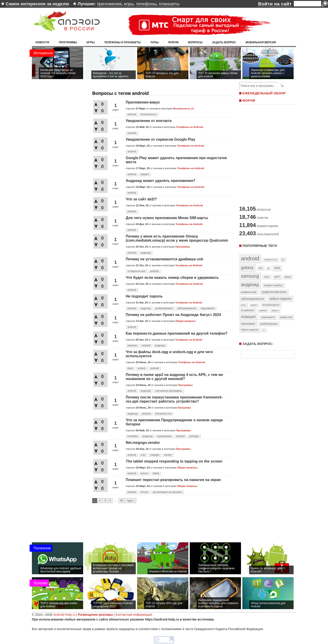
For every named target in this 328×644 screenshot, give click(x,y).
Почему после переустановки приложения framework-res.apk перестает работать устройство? (174, 399)
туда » (131, 501)
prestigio (194, 436)
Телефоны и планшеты (122, 42)
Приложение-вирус (143, 102)
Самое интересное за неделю (37, 4)
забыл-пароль (280, 299)
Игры (91, 42)
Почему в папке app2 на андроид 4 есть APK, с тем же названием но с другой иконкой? (174, 377)
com (143, 455)
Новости (42, 42)
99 (122, 501)
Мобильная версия (261, 42)
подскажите (208, 308)
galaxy (247, 268)
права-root (286, 317)
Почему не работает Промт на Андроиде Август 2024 (173, 315)
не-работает (248, 310)
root (277, 268)
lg (268, 268)
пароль (275, 310)
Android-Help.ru (64, 615)
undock (142, 368)
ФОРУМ (249, 100)
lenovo (144, 473)
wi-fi (277, 277)
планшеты (169, 4)
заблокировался (187, 308)
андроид (146, 253)
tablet (156, 473)
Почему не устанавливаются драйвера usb (164, 259)
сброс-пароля (250, 330)
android (132, 114)
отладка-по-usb (136, 271)
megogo (155, 455)
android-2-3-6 (271, 260)
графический (249, 292)
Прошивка (184, 408)
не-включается (271, 305)
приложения (109, 4)
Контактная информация (134, 615)
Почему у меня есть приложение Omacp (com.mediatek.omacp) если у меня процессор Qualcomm (177, 238)
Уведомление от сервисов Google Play (160, 139)
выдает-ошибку (273, 285)
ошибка (263, 310)
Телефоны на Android (190, 127)
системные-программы (169, 391)
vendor (168, 455)
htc (260, 268)
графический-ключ (274, 292)
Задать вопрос (224, 42)
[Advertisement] (266, 155)
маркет (145, 174)
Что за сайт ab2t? (141, 199)
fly (283, 260)
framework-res (163, 414)
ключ (243, 305)
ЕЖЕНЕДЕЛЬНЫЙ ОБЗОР (264, 93)
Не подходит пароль (144, 296)
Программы (68, 42)
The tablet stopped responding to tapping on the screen (174, 461)
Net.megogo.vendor (143, 443)
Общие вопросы (185, 321)
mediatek (133, 436)
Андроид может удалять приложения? (160, 181)
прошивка (248, 324)
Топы (155, 42)
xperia (288, 277)
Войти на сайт (275, 4)
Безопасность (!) (183, 109)
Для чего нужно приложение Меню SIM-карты (167, 218)
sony (267, 277)
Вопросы (195, 42)
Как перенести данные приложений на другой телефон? (177, 333)
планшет (248, 317)
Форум (173, 42)
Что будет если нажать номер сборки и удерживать (172, 278)
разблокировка (164, 308)
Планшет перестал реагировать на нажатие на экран (173, 480)
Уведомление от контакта (149, 121)
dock (130, 368)
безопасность (149, 114)
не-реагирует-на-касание (167, 492)
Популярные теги (260, 246)
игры (129, 4)
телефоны (146, 4)
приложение (164, 436)
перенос (132, 345)
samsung (250, 276)
